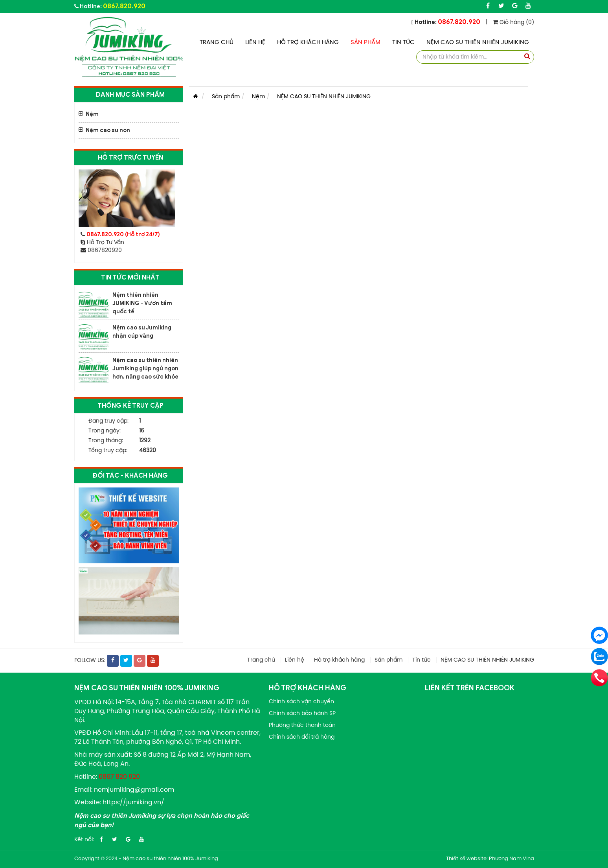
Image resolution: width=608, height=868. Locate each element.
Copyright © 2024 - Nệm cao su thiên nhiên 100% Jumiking (146, 859)
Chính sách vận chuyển (301, 702)
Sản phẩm (366, 42)
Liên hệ (255, 42)
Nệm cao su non (108, 130)
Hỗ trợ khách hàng (308, 42)
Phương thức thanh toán (302, 725)
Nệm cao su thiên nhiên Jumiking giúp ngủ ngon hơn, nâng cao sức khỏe (145, 369)
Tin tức (403, 42)
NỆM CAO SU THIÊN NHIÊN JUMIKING (478, 42)
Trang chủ (217, 42)
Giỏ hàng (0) (513, 23)
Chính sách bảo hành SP (302, 714)
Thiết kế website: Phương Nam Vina (490, 859)
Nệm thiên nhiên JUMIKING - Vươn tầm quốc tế (142, 303)
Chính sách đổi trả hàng (302, 737)
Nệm (92, 114)
